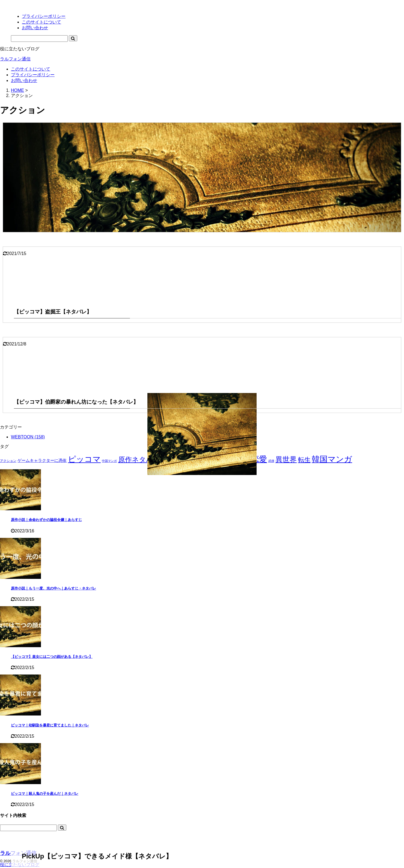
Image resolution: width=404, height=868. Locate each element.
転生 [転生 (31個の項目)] (304, 460)
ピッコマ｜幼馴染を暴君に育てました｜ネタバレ (50, 725)
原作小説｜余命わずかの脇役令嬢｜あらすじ (46, 520)
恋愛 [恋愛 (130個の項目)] (259, 459)
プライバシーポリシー (33, 75)
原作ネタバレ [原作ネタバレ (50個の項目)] (139, 460)
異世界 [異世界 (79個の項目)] (286, 459)
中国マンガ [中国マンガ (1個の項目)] (109, 461)
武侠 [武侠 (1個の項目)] (271, 461)
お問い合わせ (24, 80)
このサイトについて (31, 69)
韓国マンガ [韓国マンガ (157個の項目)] (332, 459)
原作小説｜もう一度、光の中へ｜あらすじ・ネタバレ (54, 588)
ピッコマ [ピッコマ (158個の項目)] (84, 459)
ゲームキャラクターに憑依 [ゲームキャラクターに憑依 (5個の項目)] (42, 460)
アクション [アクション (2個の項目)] (8, 461)
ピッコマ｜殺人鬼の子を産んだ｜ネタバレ (45, 794)
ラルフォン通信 (15, 59)
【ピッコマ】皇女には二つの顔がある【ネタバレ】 (52, 657)
